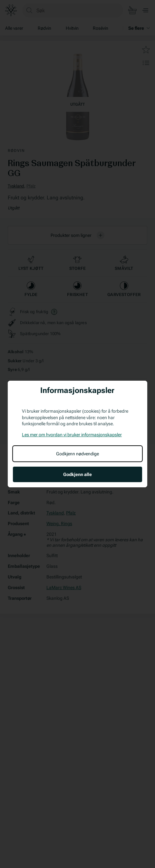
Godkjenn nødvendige (77, 454)
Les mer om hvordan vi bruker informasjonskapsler (72, 435)
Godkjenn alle (77, 474)
